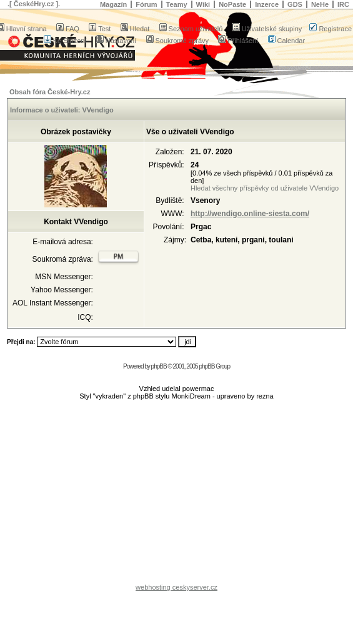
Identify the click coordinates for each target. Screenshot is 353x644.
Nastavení (117, 41)
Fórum (146, 4)
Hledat (135, 29)
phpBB (159, 366)
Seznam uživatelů (191, 29)
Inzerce (267, 4)
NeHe (320, 4)
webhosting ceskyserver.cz (176, 587)
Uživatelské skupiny (267, 29)
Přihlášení (238, 41)
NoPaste (232, 4)
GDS (295, 4)
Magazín (113, 4)
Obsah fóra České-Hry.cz (50, 92)
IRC (343, 4)
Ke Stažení (65, 41)
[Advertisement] (177, 495)
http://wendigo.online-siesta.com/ (250, 214)
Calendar (287, 41)
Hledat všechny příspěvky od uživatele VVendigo (265, 188)
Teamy (177, 4)
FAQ (68, 29)
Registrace (331, 29)
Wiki (203, 4)
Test (100, 29)
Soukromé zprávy (178, 41)
